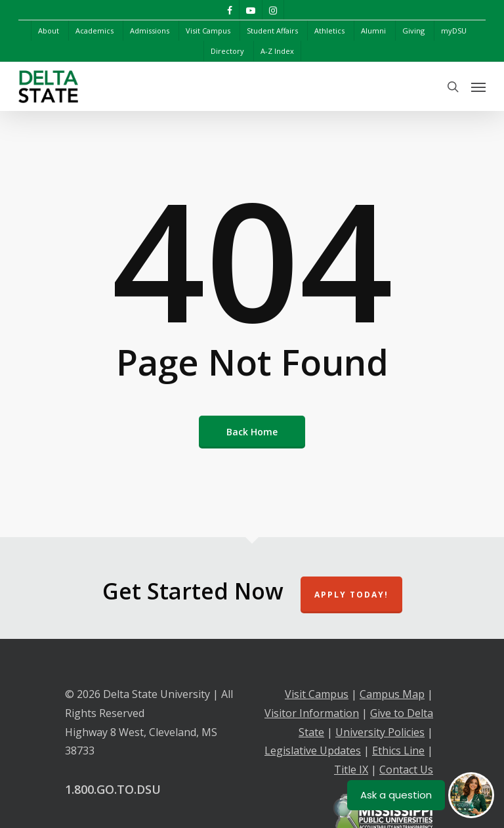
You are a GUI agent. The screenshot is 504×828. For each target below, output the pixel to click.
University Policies (380, 732)
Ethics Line (398, 751)
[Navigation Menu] (478, 87)
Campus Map (392, 694)
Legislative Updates (313, 751)
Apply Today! (351, 595)
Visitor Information (312, 713)
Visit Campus (317, 694)
